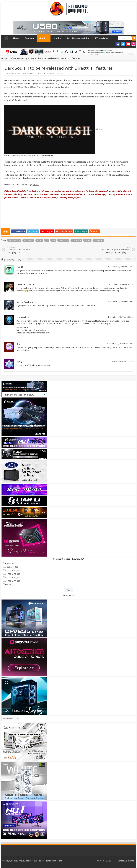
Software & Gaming (18, 58)
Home (6, 38)
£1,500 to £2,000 (13, 574)
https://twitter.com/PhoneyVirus (31, 330)
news (40, 240)
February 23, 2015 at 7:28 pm (121, 361)
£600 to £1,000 (12, 567)
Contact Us (122, 861)
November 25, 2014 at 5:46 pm (120, 267)
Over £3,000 (11, 584)
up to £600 (10, 564)
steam (88, 240)
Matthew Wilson (13, 74)
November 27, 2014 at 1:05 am (120, 317)
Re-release (64, 240)
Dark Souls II (15, 240)
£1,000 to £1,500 (13, 571)
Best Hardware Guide (78, 38)
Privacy (132, 861)
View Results (68, 595)
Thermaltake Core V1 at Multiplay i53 (23, 250)
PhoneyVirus (23, 317)
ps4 (54, 240)
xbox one (99, 240)
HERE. (36, 185)
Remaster (77, 240)
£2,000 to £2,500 (13, 578)
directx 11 (29, 240)
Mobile (57, 38)
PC (47, 240)
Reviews (29, 38)
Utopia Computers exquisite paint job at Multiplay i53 (114, 250)
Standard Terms (55, 861)
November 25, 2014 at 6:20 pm (120, 302)
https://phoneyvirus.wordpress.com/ (33, 333)
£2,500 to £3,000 (13, 581)
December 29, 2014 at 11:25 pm (120, 344)
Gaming (44, 38)
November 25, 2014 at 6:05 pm (120, 284)
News (16, 38)
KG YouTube (102, 38)
